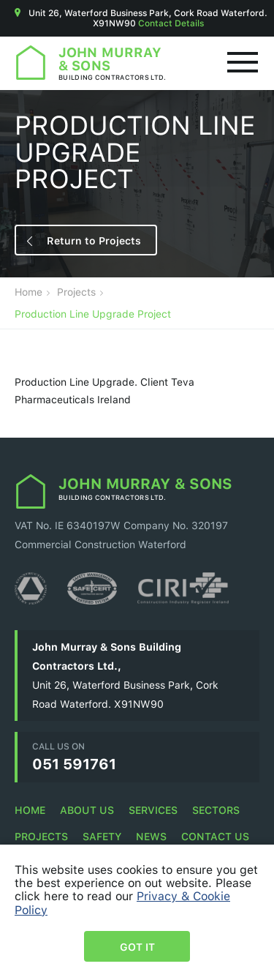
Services (153, 810)
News (151, 836)
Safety (102, 836)
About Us (87, 810)
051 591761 (74, 763)
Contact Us (215, 836)
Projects (76, 292)
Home (28, 292)
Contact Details (171, 23)
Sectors (216, 810)
